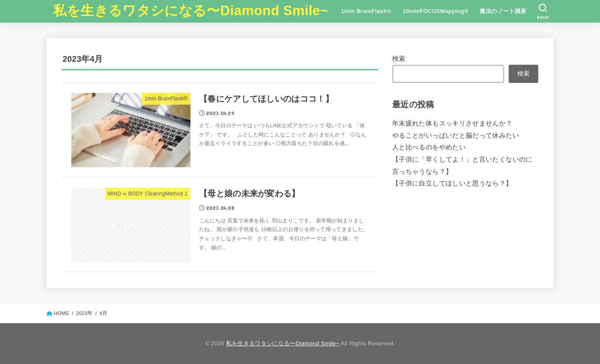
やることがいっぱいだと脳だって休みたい (456, 136)
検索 (399, 59)
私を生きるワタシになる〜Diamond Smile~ (191, 11)
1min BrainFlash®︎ (366, 11)
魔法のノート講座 (503, 11)
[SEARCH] (543, 11)
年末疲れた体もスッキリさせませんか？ (452, 123)
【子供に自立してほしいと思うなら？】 (452, 183)
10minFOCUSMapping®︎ (436, 11)
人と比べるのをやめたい (429, 147)
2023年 (84, 313)
